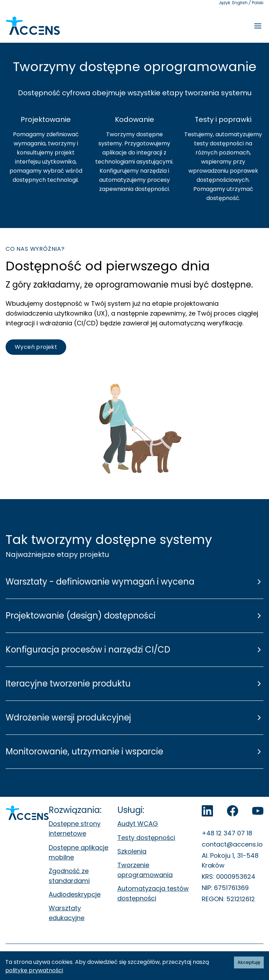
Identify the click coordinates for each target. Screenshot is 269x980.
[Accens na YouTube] (258, 811)
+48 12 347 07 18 (227, 833)
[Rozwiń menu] (258, 26)
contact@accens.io (232, 844)
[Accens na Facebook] (233, 811)
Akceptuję (249, 962)
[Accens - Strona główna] (33, 26)
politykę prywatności (34, 970)
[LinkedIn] (207, 811)
